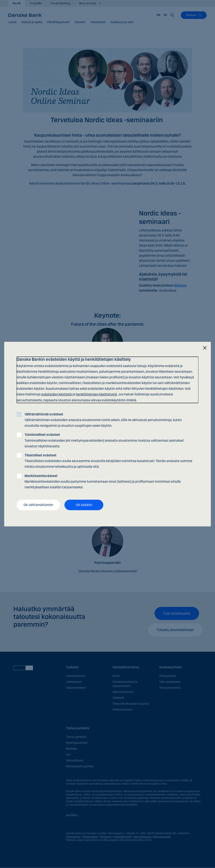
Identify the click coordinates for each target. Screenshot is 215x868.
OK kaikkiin (84, 505)
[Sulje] (205, 348)
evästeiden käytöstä (56, 394)
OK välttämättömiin (38, 505)
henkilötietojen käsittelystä (96, 394)
